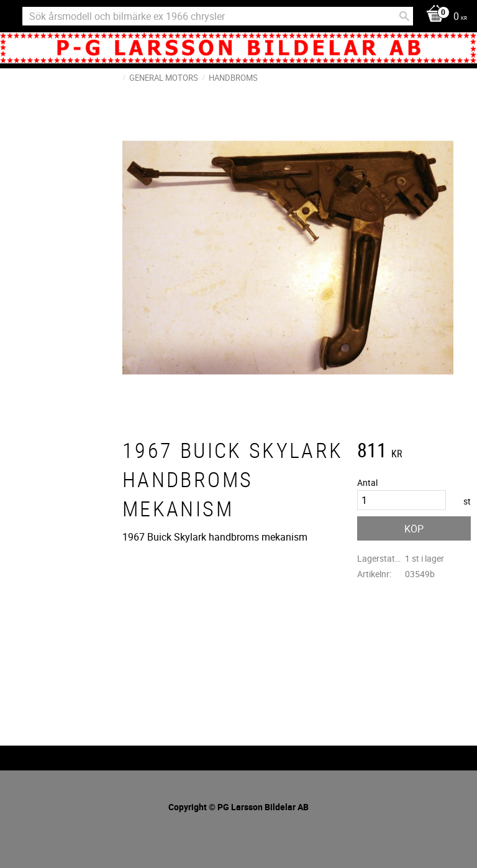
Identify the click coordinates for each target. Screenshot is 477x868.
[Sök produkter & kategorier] (218, 16)
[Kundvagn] (443, 17)
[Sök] (404, 16)
